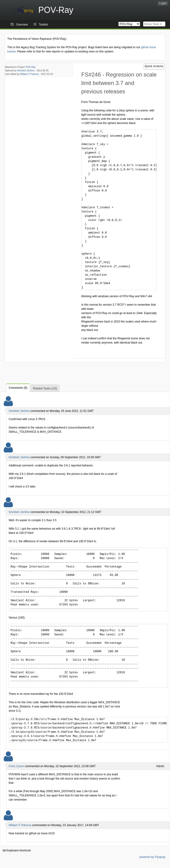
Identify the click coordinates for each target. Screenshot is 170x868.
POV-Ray (31, 67)
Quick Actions (154, 66)
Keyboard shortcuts (17, 850)
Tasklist (43, 25)
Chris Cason (16, 766)
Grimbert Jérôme (26, 71)
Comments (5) (18, 388)
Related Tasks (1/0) (45, 388)
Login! (163, 3)
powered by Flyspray (152, 857)
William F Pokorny (30, 74)
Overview (22, 25)
